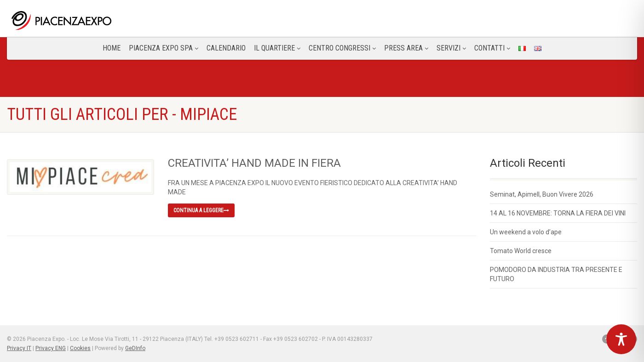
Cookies (80, 348)
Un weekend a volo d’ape (526, 232)
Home (112, 48)
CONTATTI (492, 48)
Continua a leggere (201, 210)
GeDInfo (135, 348)
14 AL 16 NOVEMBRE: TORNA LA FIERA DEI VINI (558, 213)
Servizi (451, 48)
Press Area (406, 48)
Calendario (226, 48)
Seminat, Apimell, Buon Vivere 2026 (542, 194)
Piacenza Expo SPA (164, 48)
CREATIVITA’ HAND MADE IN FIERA (254, 163)
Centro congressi (342, 48)
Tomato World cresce (521, 251)
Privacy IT (19, 348)
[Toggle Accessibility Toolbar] (621, 339)
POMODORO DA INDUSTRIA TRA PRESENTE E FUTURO (556, 274)
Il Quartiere (277, 48)
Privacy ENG (51, 348)
